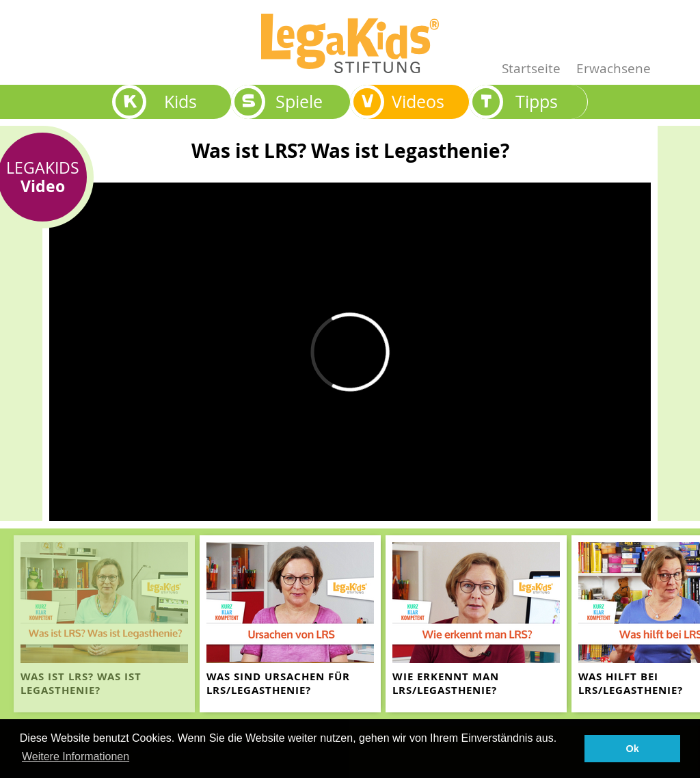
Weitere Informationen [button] (76, 756)
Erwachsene (614, 68)
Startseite (531, 68)
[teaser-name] (104, 624)
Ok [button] (633, 749)
